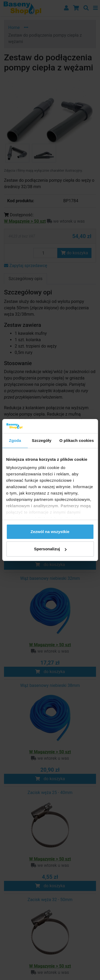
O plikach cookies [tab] (77, 440)
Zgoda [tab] (15, 440)
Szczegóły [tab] (41, 440)
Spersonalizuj (50, 549)
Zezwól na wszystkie (50, 532)
